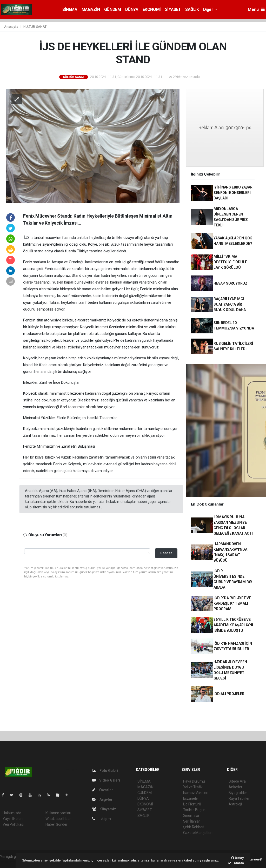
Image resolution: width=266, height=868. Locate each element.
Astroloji (235, 804)
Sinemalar (191, 816)
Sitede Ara (237, 781)
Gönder (166, 553)
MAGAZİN (91, 9)
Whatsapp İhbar (58, 819)
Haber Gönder (56, 824)
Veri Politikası (13, 824)
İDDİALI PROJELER (229, 694)
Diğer (209, 9)
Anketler (235, 787)
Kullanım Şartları (58, 813)
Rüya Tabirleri (239, 798)
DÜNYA (132, 9)
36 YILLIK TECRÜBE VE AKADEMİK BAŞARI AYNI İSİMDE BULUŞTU (233, 625)
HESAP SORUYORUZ (231, 283)
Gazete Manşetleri (198, 833)
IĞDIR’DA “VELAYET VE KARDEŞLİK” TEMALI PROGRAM (232, 603)
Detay (238, 858)
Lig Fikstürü (192, 804)
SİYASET (173, 9)
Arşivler (102, 799)
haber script (9, 862)
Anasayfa (11, 27)
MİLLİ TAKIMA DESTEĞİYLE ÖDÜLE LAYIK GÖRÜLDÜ (230, 262)
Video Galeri (106, 780)
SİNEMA (70, 9)
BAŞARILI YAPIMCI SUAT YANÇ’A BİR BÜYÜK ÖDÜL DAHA (230, 304)
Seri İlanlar (192, 821)
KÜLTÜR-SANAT (35, 27)
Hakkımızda (12, 813)
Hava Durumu (194, 781)
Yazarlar (102, 790)
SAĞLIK (192, 9)
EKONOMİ (152, 9)
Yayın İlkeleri (12, 819)
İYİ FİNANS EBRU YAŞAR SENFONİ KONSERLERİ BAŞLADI (233, 193)
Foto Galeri (105, 771)
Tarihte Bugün (194, 810)
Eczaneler (191, 798)
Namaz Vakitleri (196, 793)
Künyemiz (104, 809)
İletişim (101, 819)
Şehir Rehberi (194, 827)
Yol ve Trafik (193, 787)
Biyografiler (238, 793)
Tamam (236, 863)
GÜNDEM (113, 9)
